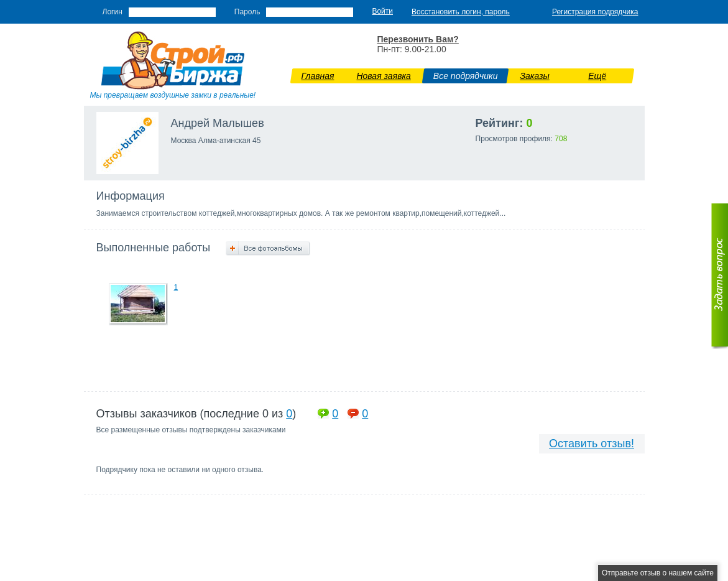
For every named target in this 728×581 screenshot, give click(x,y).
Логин (113, 12)
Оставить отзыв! (592, 444)
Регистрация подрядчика (595, 12)
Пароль (247, 12)
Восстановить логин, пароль (461, 12)
